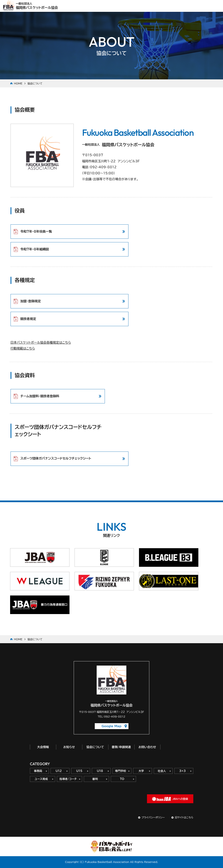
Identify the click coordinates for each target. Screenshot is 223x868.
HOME (18, 83)
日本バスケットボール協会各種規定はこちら (41, 342)
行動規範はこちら (23, 348)
